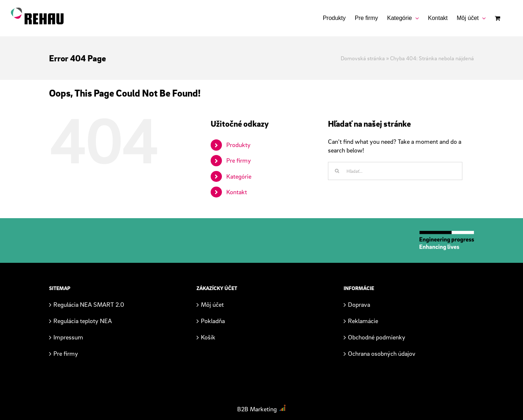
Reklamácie (363, 321)
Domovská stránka (363, 58)
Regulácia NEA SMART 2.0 (89, 304)
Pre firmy (239, 160)
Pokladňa (213, 321)
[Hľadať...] (395, 171)
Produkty (238, 145)
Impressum (68, 337)
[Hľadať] (337, 171)
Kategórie (239, 176)
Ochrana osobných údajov (382, 353)
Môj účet (212, 304)
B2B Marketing (257, 409)
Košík (208, 337)
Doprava (359, 304)
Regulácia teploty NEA (83, 321)
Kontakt (237, 192)
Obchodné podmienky (377, 337)
